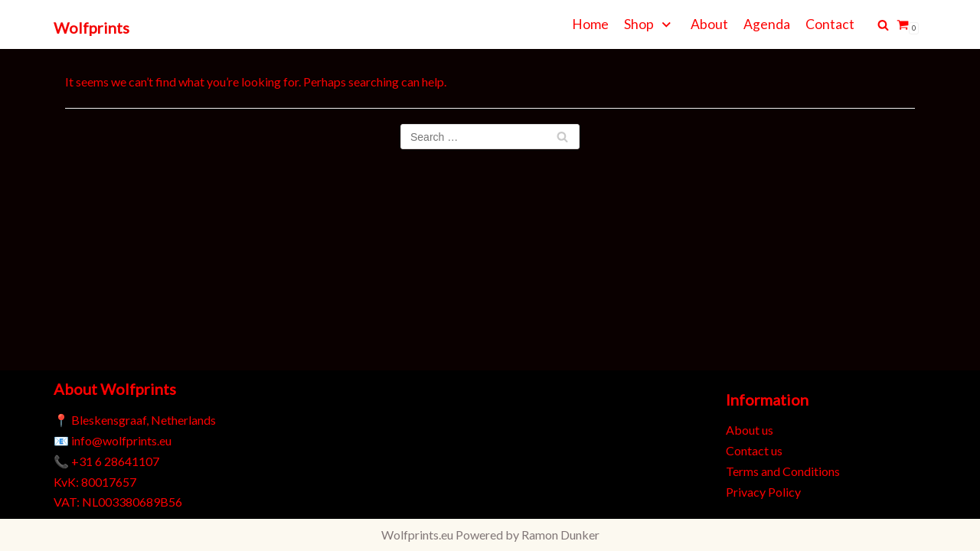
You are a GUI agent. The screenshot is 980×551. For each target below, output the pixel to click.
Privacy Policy (763, 492)
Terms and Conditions (783, 471)
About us (750, 430)
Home (590, 24)
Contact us (754, 450)
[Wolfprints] (91, 28)
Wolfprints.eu (417, 535)
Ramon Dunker (560, 535)
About (709, 24)
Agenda (767, 24)
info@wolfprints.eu (121, 440)
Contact (830, 24)
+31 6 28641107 (115, 461)
